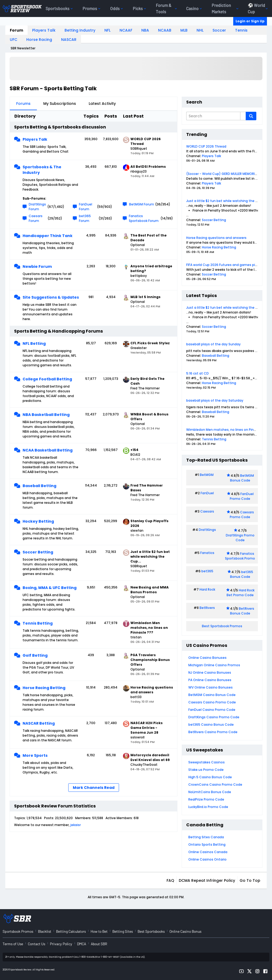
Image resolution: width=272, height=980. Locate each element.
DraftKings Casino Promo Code (214, 717)
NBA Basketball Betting (46, 415)
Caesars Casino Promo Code (212, 702)
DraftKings (207, 530)
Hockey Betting (38, 521)
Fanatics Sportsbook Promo (240, 556)
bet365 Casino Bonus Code (211, 725)
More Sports (35, 755)
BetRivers (207, 608)
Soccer (219, 30)
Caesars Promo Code (242, 515)
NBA (145, 30)
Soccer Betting (38, 552)
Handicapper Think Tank (48, 236)
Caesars (207, 511)
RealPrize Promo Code (206, 799)
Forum (16, 30)
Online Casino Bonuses (207, 658)
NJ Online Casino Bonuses (210, 672)
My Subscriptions (60, 104)
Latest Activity (102, 104)
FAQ (170, 880)
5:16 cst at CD (197, 373)
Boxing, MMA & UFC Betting (50, 588)
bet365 (207, 571)
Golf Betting (35, 655)
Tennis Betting (38, 623)
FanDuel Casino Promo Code (212, 710)
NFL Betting (34, 343)
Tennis (241, 30)
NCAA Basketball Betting (48, 450)
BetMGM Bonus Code (242, 478)
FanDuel (207, 493)
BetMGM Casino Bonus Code (212, 695)
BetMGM (207, 475)
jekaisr (76, 825)
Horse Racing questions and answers (216, 238)
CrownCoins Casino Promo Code (215, 785)
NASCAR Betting (39, 723)
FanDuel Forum (86, 207)
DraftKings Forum (37, 207)
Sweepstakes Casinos (207, 762)
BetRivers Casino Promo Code (213, 732)
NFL (107, 30)
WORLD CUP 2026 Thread (206, 146)
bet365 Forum (85, 218)
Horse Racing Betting (44, 688)
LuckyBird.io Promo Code (208, 807)
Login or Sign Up (250, 21)
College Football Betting (47, 379)
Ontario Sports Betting (207, 844)
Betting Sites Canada (206, 837)
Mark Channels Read (94, 788)
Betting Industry (80, 30)
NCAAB (165, 30)
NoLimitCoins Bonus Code (210, 792)
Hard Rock (207, 589)
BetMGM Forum (142, 204)
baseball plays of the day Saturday (215, 400)
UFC (14, 40)
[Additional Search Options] (243, 116)
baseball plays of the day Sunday (213, 344)
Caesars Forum (36, 218)
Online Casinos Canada (208, 852)
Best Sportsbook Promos (222, 626)
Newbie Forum (37, 267)
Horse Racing (39, 40)
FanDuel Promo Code (242, 496)
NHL (200, 30)
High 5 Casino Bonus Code (210, 777)
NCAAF (126, 30)
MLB (184, 30)
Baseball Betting (39, 486)
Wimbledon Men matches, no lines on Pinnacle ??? (228, 430)
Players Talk (44, 30)
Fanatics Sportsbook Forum (144, 218)
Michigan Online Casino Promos (214, 665)
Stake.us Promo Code (206, 770)
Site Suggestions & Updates (51, 297)
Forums (23, 104)
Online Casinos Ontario (207, 859)
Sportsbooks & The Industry (42, 170)
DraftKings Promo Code (240, 538)
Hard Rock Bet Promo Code (241, 593)
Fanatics (207, 553)
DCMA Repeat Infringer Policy (207, 880)
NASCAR (69, 40)
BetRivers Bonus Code (242, 611)
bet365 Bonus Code (242, 574)
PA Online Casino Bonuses (210, 680)
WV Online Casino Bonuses (211, 687)
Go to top (250, 880)
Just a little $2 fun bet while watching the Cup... (225, 201)
